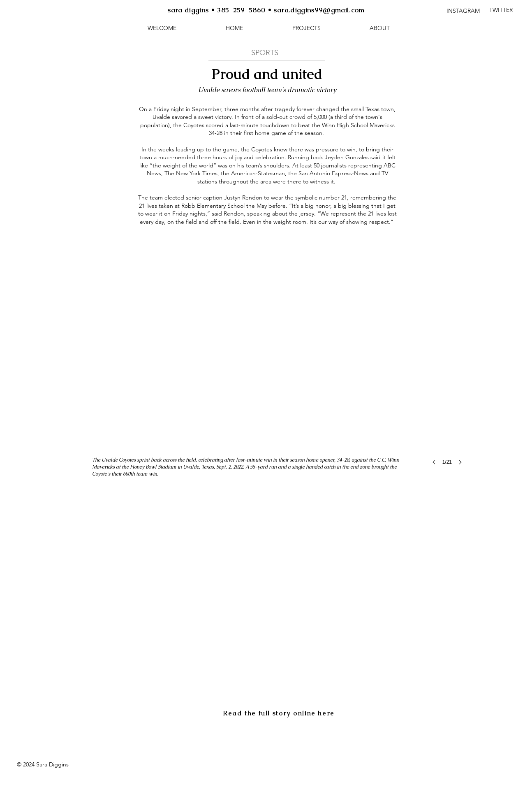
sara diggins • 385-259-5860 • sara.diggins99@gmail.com (266, 10)
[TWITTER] (501, 10)
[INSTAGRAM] (463, 11)
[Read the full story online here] (280, 713)
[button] (306, 28)
